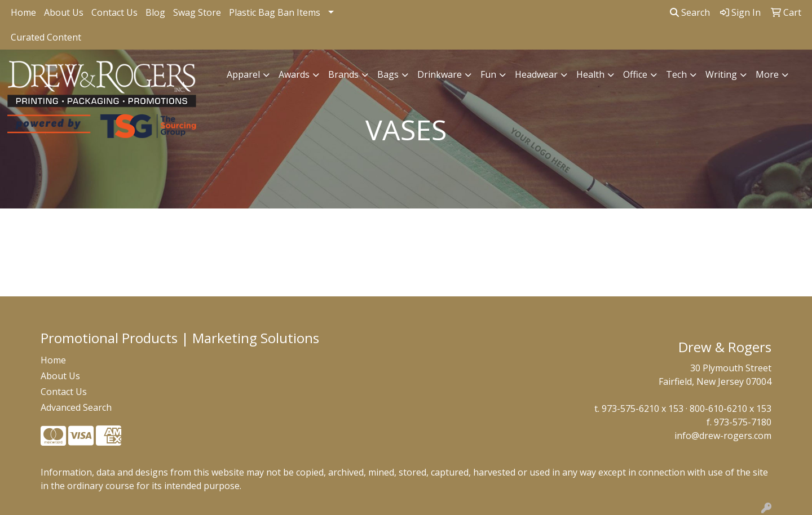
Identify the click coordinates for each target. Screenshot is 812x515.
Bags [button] (388, 74)
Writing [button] (721, 74)
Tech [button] (676, 74)
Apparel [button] (243, 74)
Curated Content (46, 37)
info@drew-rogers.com (723, 436)
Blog (155, 12)
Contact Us (114, 12)
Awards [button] (294, 74)
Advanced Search (76, 407)
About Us (64, 12)
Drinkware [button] (440, 74)
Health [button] (590, 74)
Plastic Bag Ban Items (275, 12)
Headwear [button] (536, 74)
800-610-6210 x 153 (731, 409)
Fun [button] (488, 74)
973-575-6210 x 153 (643, 409)
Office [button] (635, 74)
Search (690, 12)
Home (23, 12)
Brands (343, 74)
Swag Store (197, 12)
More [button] (767, 74)
